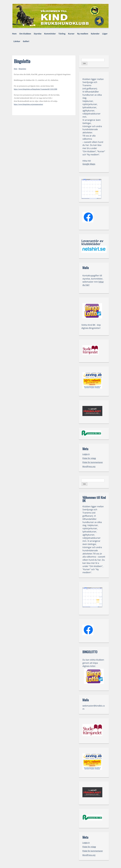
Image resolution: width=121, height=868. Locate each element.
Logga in (86, 454)
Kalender (95, 34)
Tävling (62, 34)
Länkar (17, 41)
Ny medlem (83, 34)
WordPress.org (89, 466)
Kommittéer (50, 34)
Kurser (71, 34)
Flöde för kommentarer (93, 462)
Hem (14, 34)
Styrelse (38, 34)
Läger (105, 34)
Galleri (26, 41)
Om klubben (25, 34)
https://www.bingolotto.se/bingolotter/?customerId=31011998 (36, 89)
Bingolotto (22, 69)
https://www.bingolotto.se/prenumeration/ (28, 104)
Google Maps (89, 164)
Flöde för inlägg (89, 458)
